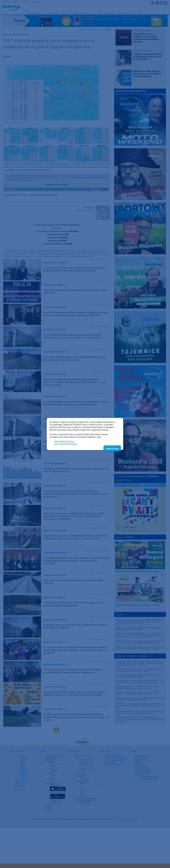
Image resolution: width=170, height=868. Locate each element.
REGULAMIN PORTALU (64, 441)
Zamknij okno (112, 448)
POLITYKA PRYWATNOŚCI (66, 444)
